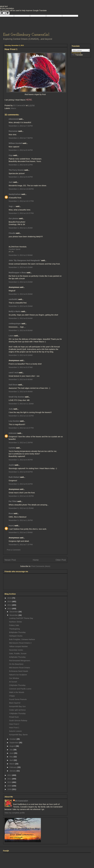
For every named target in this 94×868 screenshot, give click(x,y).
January (13, 771)
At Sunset (13, 682)
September (14, 743)
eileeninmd (13, 119)
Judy (11, 409)
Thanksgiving (15, 629)
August (13, 746)
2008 (10, 789)
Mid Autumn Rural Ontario (20, 668)
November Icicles (16, 650)
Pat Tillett (13, 501)
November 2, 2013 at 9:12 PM (21, 165)
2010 (10, 782)
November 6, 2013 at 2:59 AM (21, 532)
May (11, 757)
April (12, 760)
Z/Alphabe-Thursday (17, 685)
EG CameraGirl (21, 801)
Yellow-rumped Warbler (18, 646)
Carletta (12, 448)
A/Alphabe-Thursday (17, 657)
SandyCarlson (15, 194)
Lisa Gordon (14, 421)
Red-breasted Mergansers (20, 661)
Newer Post (10, 560)
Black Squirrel (15, 703)
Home (36, 560)
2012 (10, 775)
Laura (11, 336)
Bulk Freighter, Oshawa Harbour (22, 639)
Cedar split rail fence (17, 710)
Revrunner (13, 131)
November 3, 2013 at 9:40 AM (21, 379)
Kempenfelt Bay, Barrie (18, 735)
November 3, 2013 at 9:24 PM (21, 484)
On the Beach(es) (16, 664)
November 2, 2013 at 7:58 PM (21, 138)
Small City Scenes (16, 397)
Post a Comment (14, 550)
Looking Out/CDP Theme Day (21, 618)
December (14, 612)
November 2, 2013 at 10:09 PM (21, 189)
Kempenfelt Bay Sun (17, 706)
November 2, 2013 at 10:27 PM (21, 213)
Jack (11, 182)
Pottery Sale (14, 625)
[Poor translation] (7, 13)
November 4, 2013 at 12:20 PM (21, 496)
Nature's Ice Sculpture (18, 675)
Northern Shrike (16, 622)
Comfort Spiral (15, 249)
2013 (10, 609)
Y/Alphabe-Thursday (17, 713)
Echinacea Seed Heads (19, 671)
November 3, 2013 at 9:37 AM (21, 367)
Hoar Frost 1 (14, 728)
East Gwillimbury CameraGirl (26, 35)
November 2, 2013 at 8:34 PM (21, 150)
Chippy (12, 696)
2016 (10, 598)
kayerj (11, 526)
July (11, 750)
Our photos (14, 218)
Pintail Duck (14, 717)
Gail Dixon (13, 385)
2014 (10, 605)
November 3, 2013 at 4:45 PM (21, 460)
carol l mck (13, 373)
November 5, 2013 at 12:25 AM (21, 508)
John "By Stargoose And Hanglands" (25, 260)
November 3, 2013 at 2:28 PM (21, 443)
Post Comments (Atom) (41, 566)
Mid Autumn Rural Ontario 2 (20, 643)
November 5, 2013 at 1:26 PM (21, 520)
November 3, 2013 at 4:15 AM (21, 267)
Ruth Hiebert (14, 477)
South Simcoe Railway (18, 721)
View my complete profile (15, 813)
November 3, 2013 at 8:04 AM (21, 318)
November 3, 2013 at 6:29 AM (21, 306)
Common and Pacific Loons (20, 689)
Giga (11, 155)
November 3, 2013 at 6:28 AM (21, 294)
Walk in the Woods (17, 692)
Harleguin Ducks (16, 636)
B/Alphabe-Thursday (17, 632)
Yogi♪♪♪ (12, 206)
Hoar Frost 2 (14, 724)
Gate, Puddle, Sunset (18, 654)
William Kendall (15, 143)
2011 (10, 779)
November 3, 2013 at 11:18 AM (21, 404)
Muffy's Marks (15, 311)
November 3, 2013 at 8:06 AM (21, 330)
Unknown (13, 433)
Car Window (14, 678)
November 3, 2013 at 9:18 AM (21, 355)
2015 (10, 602)
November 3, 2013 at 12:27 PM (21, 428)
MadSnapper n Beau (17, 273)
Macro (14, 108)
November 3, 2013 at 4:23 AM (21, 282)
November (14, 615)
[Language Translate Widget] (81, 50)
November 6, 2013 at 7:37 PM (21, 545)
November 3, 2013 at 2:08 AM (21, 255)
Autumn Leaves (15, 731)
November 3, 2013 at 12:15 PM (21, 416)
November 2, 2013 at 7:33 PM (21, 126)
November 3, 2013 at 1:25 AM (21, 228)
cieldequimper (15, 324)
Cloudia (12, 233)
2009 (10, 786)
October (13, 739)
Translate (77, 55)
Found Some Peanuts (18, 699)
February (13, 767)
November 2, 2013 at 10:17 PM (21, 201)
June (12, 753)
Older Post (61, 560)
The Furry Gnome (16, 170)
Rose (11, 513)
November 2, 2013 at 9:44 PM (21, 177)
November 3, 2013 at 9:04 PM (21, 472)
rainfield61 (13, 299)
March (12, 764)
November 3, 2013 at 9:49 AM (21, 392)
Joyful (11, 465)
